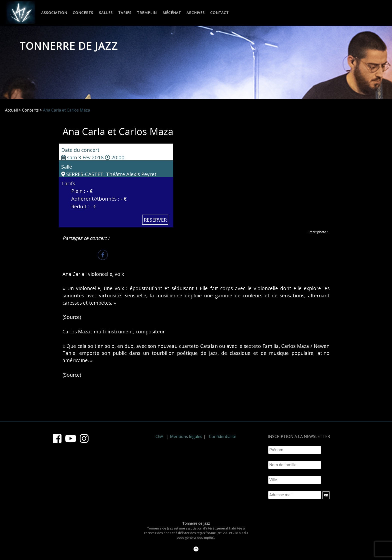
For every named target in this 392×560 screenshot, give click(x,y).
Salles (106, 13)
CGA (159, 436)
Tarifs (125, 13)
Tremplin (147, 13)
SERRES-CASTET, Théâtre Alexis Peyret (109, 174)
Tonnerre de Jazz (69, 46)
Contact (219, 13)
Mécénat (172, 13)
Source (72, 317)
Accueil (11, 110)
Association (54, 13)
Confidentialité (223, 436)
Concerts (83, 13)
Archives (196, 13)
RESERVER (155, 220)
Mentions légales (186, 436)
